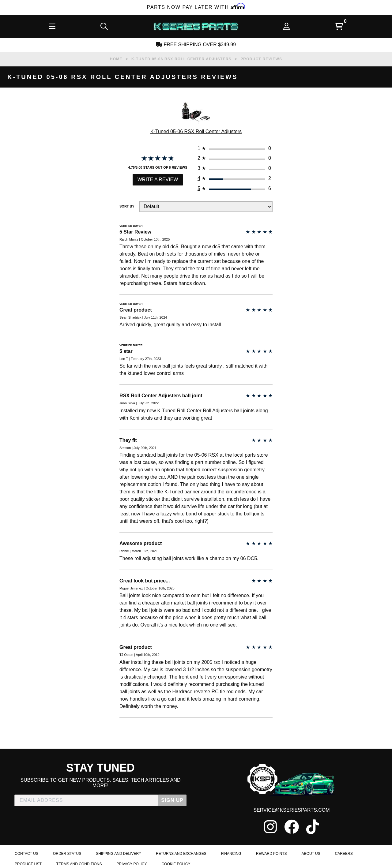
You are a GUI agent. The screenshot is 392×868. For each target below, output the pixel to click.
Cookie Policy (176, 864)
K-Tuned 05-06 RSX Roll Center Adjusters (196, 131)
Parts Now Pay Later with (196, 7)
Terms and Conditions (79, 864)
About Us (311, 854)
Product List (28, 864)
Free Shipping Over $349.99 (196, 45)
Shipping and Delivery (119, 854)
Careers (344, 854)
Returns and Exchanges (181, 854)
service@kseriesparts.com (291, 810)
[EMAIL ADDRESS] (86, 800)
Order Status (67, 854)
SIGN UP (172, 800)
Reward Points (271, 854)
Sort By (127, 206)
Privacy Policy (132, 864)
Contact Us (26, 854)
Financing (231, 854)
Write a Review (158, 180)
